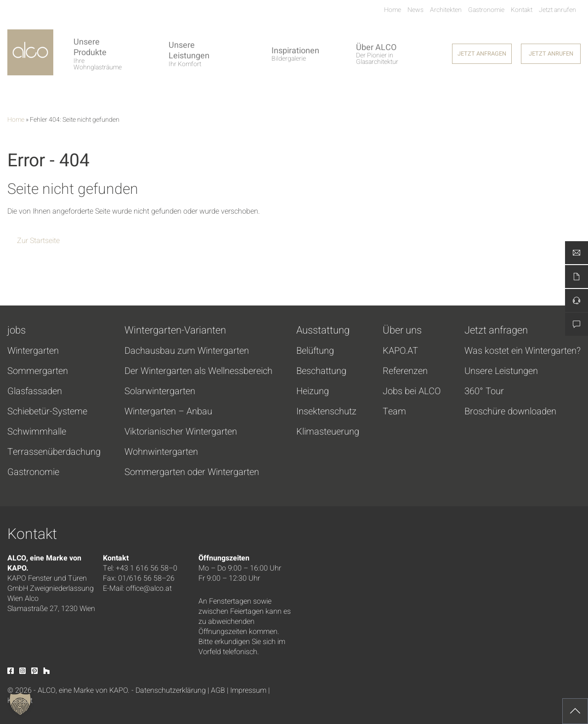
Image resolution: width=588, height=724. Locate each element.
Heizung (313, 391)
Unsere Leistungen (501, 371)
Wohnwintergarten (161, 452)
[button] (20, 704)
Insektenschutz (326, 412)
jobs (17, 330)
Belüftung (315, 351)
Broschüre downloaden (510, 412)
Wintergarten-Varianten (175, 330)
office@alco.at (149, 588)
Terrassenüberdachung (54, 452)
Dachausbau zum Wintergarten (187, 351)
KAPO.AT (400, 351)
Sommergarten (38, 371)
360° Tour (484, 391)
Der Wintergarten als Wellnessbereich (198, 371)
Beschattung (321, 371)
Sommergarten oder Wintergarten (192, 472)
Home (16, 120)
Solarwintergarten (160, 391)
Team (394, 412)
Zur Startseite (38, 241)
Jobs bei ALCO (412, 391)
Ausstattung (323, 330)
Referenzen (405, 371)
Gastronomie (33, 472)
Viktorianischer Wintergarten (181, 432)
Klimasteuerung (328, 432)
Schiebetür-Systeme (47, 412)
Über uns (402, 330)
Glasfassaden (35, 391)
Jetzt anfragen (496, 330)
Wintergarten (33, 351)
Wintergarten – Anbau (168, 412)
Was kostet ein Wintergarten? (523, 351)
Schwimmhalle (37, 432)
